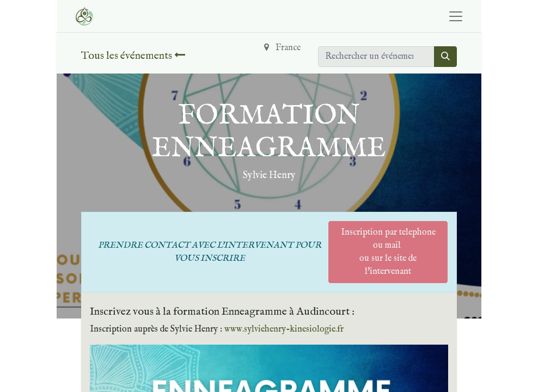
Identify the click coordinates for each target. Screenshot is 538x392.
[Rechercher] (445, 57)
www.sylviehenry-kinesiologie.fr (284, 329)
